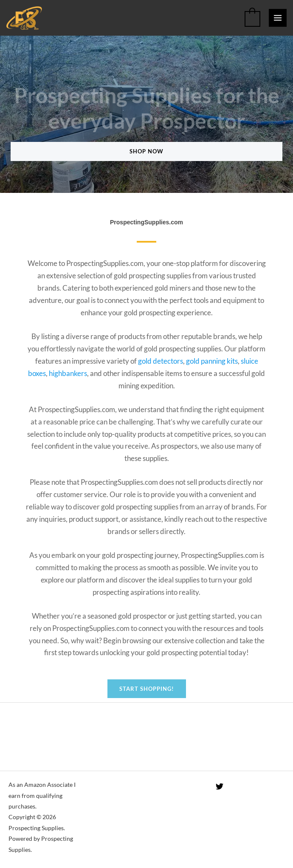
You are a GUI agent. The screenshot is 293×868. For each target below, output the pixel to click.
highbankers (68, 373)
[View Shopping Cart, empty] (252, 18)
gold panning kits (212, 361)
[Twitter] (220, 786)
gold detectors (161, 361)
